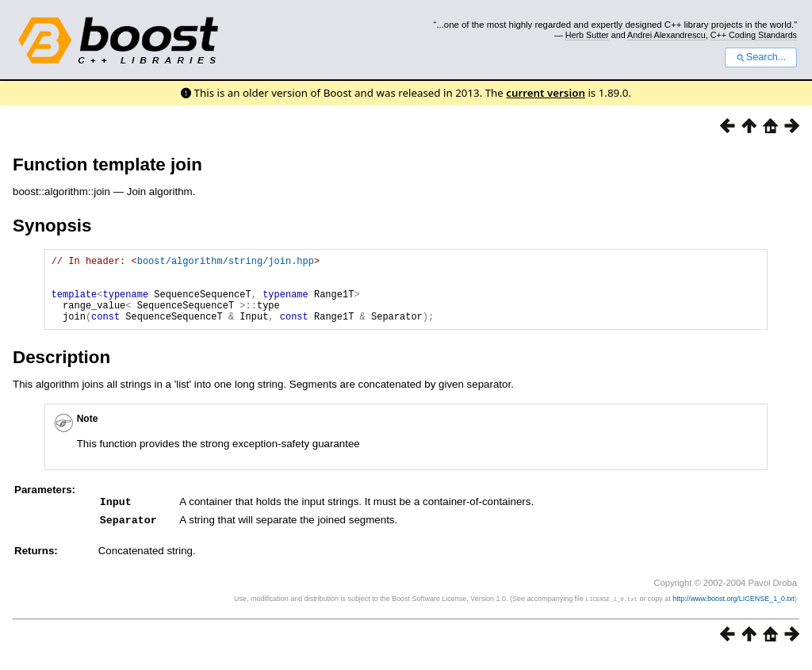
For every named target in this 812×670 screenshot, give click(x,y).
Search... (761, 57)
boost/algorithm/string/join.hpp (226, 263)
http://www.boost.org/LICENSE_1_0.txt (733, 611)
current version (546, 93)
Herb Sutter (587, 35)
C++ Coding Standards (754, 35)
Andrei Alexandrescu (666, 35)
